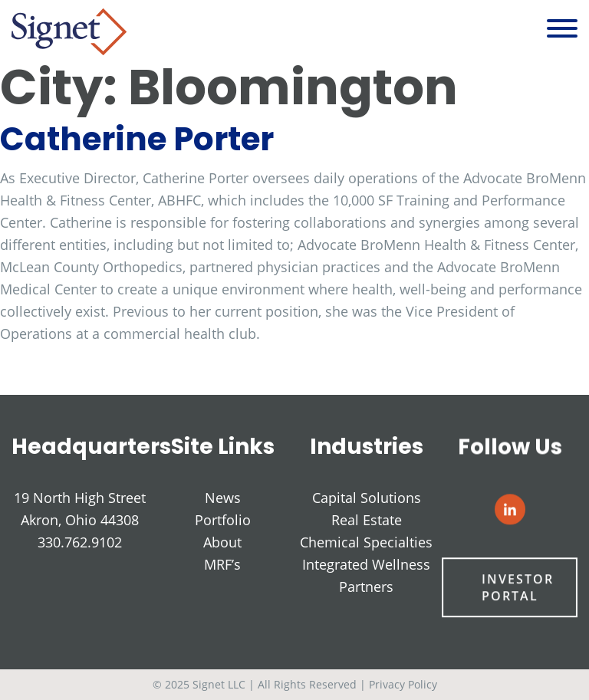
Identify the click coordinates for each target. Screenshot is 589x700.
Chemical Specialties (366, 543)
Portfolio (223, 520)
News (223, 498)
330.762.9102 (80, 542)
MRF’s (222, 564)
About (222, 542)
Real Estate (367, 521)
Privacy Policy (403, 684)
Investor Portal (517, 589)
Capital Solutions (367, 498)
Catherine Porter (137, 139)
